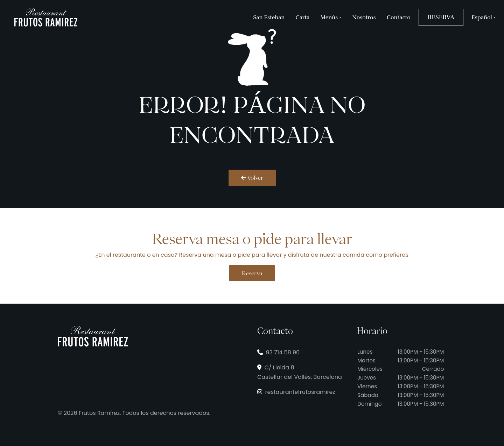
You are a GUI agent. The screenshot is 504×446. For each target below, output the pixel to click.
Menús (329, 17)
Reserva (252, 273)
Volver (252, 178)
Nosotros (364, 17)
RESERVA (441, 17)
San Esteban (269, 17)
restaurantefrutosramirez (296, 392)
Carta (302, 17)
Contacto (399, 17)
